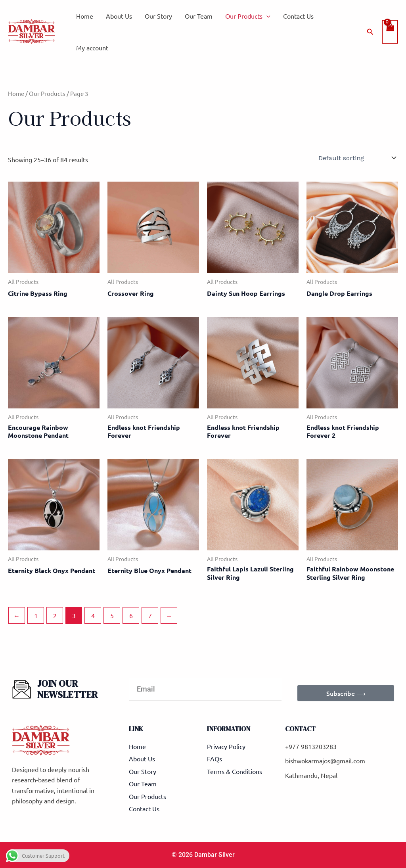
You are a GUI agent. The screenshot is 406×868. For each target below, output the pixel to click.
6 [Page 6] (131, 615)
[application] (266, 16)
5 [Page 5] (112, 615)
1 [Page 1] (36, 615)
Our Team (199, 16)
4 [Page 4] (93, 615)
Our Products (248, 16)
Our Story (158, 16)
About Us (119, 16)
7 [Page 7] (150, 615)
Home (85, 16)
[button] (370, 32)
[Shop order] (357, 158)
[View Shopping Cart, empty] (390, 32)
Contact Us (298, 16)
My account (92, 48)
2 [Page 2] (55, 615)
